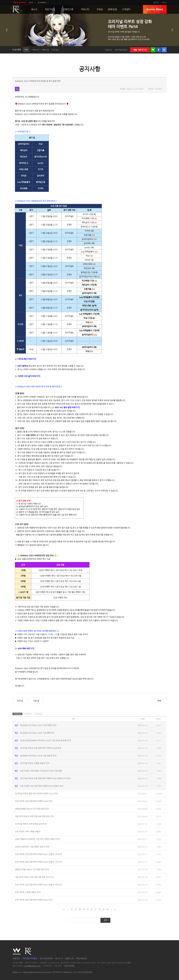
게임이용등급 (81, 958)
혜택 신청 (46, 50)
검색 (105, 920)
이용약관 (16, 958)
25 (87, 909)
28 (99, 909)
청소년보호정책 (46, 958)
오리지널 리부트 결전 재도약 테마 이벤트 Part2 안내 (36, 794)
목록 (159, 701)
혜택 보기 (36, 50)
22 (76, 909)
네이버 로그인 (153, 50)
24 (84, 909)
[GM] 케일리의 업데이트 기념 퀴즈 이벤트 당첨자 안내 (37, 839)
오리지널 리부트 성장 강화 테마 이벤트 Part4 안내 (40, 748)
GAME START (155, 9)
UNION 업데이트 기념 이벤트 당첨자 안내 (32, 847)
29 (103, 909)
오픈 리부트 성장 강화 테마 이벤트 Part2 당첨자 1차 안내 (38, 862)
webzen (19, 2)
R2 (16, 9)
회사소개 (59, 958)
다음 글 (36, 701)
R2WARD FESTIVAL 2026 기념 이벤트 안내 (38, 725)
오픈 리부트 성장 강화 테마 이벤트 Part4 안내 (34, 801)
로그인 (165, 2)
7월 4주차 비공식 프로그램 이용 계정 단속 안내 (34, 877)
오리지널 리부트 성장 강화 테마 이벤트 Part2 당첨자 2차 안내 (45, 778)
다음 (172, 30)
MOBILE (43, 2)
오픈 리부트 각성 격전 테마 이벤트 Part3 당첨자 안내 (42, 786)
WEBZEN (17, 951)
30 (107, 909)
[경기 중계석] (23, 366)
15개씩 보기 (17, 714)
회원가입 (156, 2)
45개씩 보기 (39, 714)
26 (91, 909)
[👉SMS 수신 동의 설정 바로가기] (66, 407)
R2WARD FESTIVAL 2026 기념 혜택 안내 (37, 733)
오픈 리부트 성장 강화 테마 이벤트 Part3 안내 (34, 900)
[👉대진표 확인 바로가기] (26, 359)
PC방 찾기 (55, 50)
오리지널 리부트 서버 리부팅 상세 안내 (31, 824)
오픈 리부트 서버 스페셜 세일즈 (28, 832)
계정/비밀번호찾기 (121, 50)
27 (95, 909)
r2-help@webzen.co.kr (32, 966)
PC (32, 2)
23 (80, 909)
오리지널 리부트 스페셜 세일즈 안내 (35, 763)
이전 (7, 30)
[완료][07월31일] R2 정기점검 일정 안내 (32, 869)
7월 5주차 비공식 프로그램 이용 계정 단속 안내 (34, 816)
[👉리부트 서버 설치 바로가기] (28, 376)
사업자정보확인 (69, 966)
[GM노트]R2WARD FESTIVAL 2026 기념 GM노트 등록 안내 (45, 740)
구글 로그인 (164, 50)
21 (72, 909)
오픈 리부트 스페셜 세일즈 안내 (28, 892)
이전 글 (20, 701)
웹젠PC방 (69, 958)
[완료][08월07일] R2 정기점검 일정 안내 (32, 809)
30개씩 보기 (28, 714)
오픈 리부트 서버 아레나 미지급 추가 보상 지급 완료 (41, 771)
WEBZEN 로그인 (140, 50)
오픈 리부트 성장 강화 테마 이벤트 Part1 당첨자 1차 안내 (38, 885)
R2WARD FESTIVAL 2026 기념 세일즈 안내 (38, 756)
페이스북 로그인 (158, 50)
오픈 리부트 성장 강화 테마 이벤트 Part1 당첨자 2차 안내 (38, 854)
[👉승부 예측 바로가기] (25, 649)
